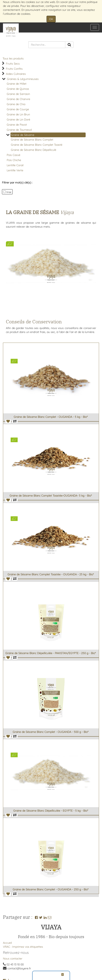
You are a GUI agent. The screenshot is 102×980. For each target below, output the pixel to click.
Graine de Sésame (23, 135)
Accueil (7, 943)
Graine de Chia (16, 104)
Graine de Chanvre (18, 99)
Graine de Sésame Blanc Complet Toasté (37, 145)
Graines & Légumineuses (23, 79)
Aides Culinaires (16, 74)
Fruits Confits (14, 69)
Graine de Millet (17, 84)
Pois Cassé (14, 155)
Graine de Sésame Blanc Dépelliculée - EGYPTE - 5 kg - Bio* (51, 811)
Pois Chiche (14, 160)
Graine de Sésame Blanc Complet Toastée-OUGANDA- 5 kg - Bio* (51, 496)
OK (51, 19)
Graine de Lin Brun (18, 114)
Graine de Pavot (17, 125)
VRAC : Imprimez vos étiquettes (23, 947)
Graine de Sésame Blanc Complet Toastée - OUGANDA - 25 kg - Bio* (51, 574)
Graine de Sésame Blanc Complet (32, 140)
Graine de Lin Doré (18, 120)
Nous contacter (13, 959)
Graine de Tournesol (19, 130)
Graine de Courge (18, 109)
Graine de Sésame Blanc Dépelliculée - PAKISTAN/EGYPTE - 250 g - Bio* (51, 653)
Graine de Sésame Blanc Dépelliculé (34, 150)
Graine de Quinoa (18, 89)
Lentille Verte (15, 170)
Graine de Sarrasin (18, 94)
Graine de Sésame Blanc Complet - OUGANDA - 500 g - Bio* (51, 732)
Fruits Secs (13, 64)
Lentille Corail (15, 165)
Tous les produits (13, 58)
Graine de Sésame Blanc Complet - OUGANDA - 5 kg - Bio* (51, 417)
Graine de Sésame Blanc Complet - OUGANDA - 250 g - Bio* (51, 889)
